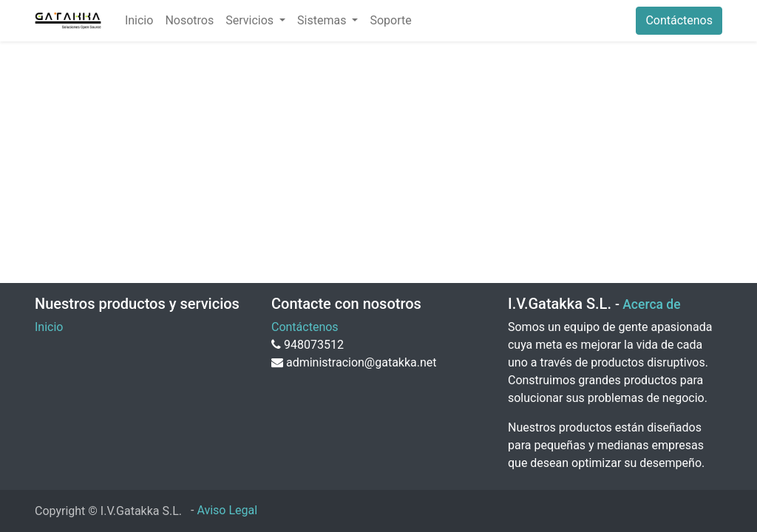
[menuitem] (139, 21)
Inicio (49, 327)
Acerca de (651, 304)
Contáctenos (679, 20)
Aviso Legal (227, 510)
